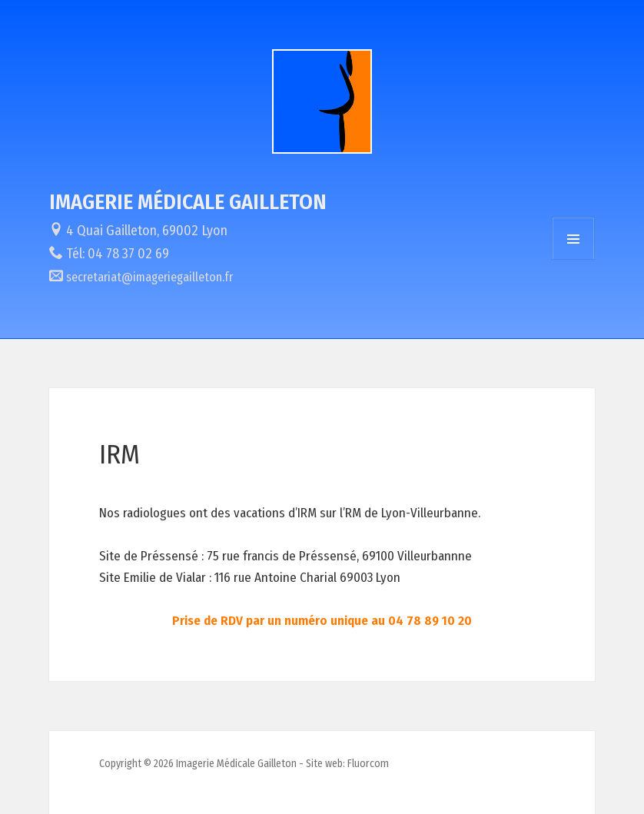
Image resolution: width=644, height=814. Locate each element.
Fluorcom (368, 764)
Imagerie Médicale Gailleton (188, 202)
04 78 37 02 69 (128, 254)
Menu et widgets (573, 238)
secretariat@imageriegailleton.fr (149, 277)
